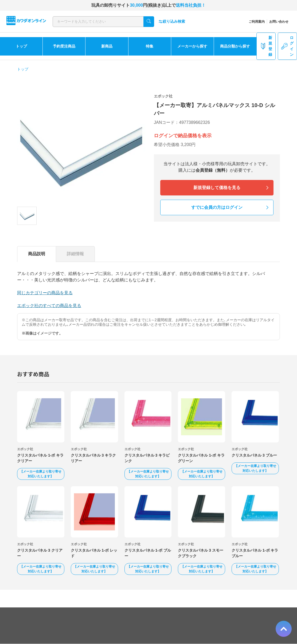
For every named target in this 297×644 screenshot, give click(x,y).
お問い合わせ (279, 22)
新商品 (107, 46)
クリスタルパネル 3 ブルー (254, 455)
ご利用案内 (257, 22)
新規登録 (266, 46)
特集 (150, 46)
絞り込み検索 (172, 21)
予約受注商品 (64, 46)
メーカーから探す (192, 46)
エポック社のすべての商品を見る (49, 306)
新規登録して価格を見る (217, 188)
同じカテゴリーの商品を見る (45, 293)
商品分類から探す (235, 46)
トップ (21, 46)
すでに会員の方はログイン (217, 207)
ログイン (287, 46)
